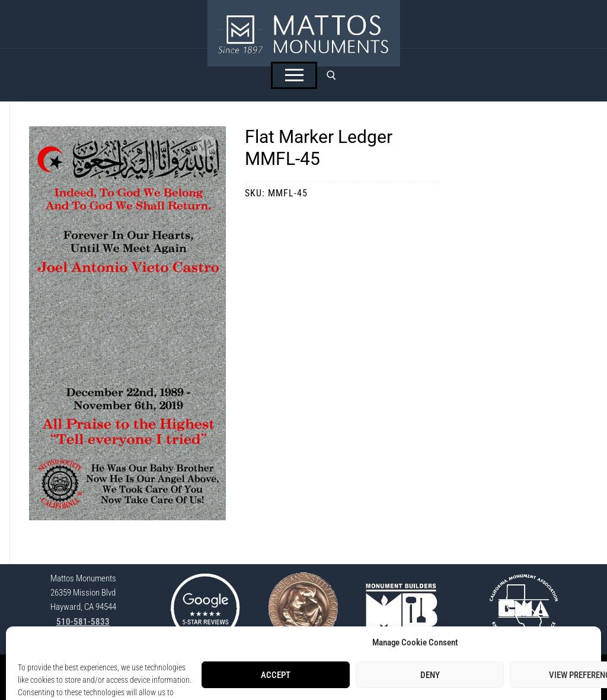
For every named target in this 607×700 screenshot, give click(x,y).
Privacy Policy (297, 670)
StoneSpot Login (242, 670)
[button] (206, 146)
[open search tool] (331, 75)
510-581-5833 (83, 622)
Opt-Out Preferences (358, 670)
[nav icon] (294, 75)
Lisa (387, 683)
